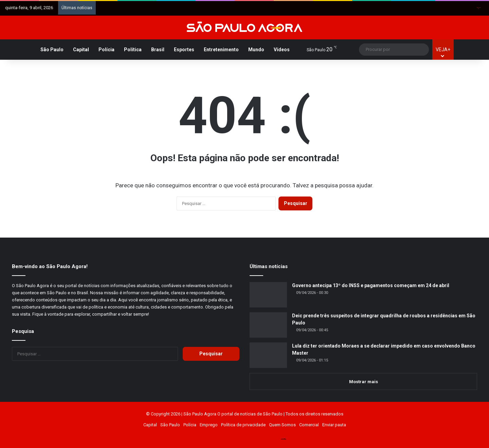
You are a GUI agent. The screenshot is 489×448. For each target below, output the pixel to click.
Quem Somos (282, 425)
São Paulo (52, 50)
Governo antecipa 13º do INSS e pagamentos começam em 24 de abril (371, 285)
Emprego (209, 425)
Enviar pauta (334, 425)
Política (133, 50)
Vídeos (282, 50)
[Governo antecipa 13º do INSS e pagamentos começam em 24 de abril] (268, 295)
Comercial (309, 425)
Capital (81, 50)
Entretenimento (221, 50)
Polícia (106, 50)
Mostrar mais (364, 382)
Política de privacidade (243, 425)
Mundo (256, 50)
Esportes (184, 50)
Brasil (158, 50)
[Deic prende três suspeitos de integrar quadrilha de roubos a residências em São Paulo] (268, 325)
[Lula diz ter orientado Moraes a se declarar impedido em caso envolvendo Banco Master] (268, 355)
